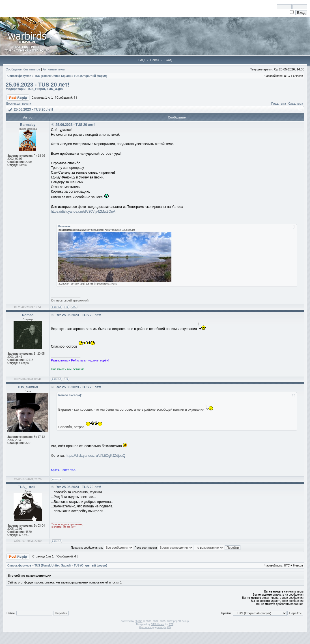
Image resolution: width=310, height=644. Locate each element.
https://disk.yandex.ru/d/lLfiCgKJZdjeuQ (95, 456)
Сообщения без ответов (23, 69)
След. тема (296, 104)
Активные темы (54, 69)
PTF (171, 624)
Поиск (154, 60)
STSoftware (158, 624)
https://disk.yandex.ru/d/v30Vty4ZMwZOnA (83, 212)
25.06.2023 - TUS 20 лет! (37, 85)
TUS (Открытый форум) (91, 76)
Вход (168, 60)
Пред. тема (279, 104)
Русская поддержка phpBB (155, 627)
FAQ (141, 60)
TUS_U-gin (55, 89)
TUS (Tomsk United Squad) (53, 76)
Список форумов (19, 76)
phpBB (138, 621)
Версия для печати (19, 104)
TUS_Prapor (36, 89)
